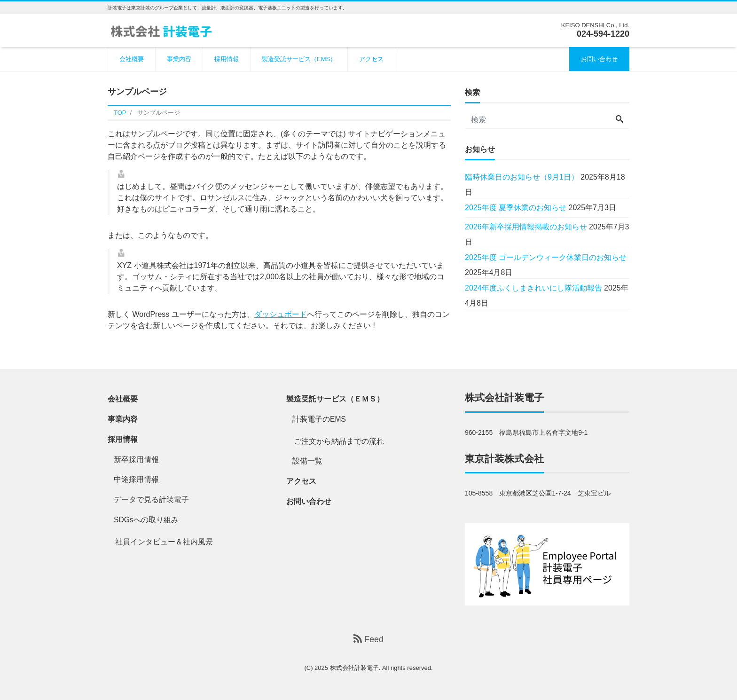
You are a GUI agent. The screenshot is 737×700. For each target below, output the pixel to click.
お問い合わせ (599, 59)
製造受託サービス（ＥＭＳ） (335, 399)
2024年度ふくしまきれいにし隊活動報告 (533, 288)
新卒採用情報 (136, 460)
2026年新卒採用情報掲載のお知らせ (526, 227)
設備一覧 (307, 461)
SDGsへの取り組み (146, 520)
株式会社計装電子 (504, 397)
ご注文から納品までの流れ (339, 441)
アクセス (371, 59)
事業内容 (179, 59)
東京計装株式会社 (504, 459)
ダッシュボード (281, 314)
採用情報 (227, 59)
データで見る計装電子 (151, 499)
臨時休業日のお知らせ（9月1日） (522, 177)
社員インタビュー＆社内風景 (164, 542)
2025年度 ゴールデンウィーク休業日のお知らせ (546, 257)
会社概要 (132, 59)
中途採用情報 (136, 479)
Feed (368, 639)
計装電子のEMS (319, 419)
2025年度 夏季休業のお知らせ (516, 208)
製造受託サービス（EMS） (299, 59)
